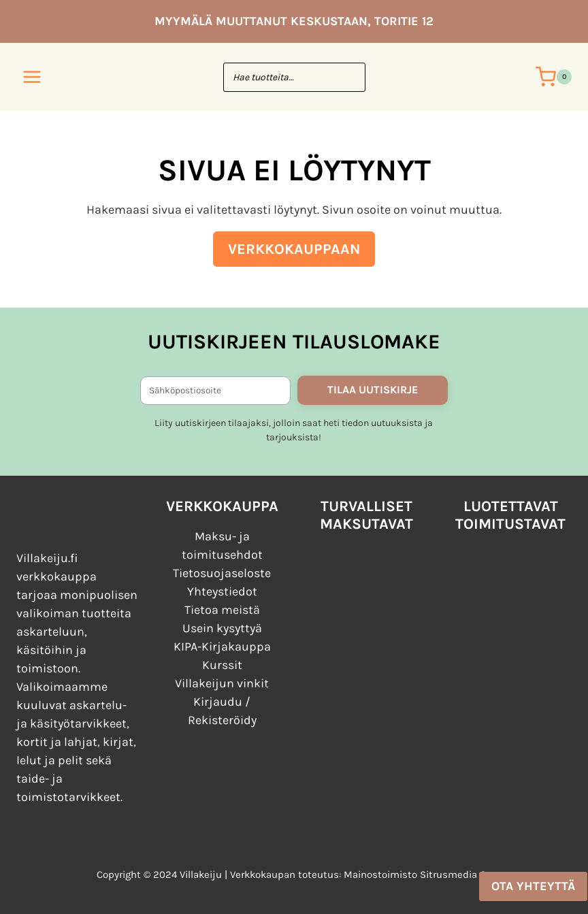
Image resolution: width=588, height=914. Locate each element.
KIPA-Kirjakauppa (222, 647)
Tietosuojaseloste (222, 573)
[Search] (348, 77)
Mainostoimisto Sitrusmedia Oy (418, 875)
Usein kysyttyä (222, 628)
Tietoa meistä (222, 610)
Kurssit (222, 665)
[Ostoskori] (554, 77)
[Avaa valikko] (32, 77)
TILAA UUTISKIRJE (373, 390)
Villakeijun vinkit (222, 683)
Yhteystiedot (222, 591)
